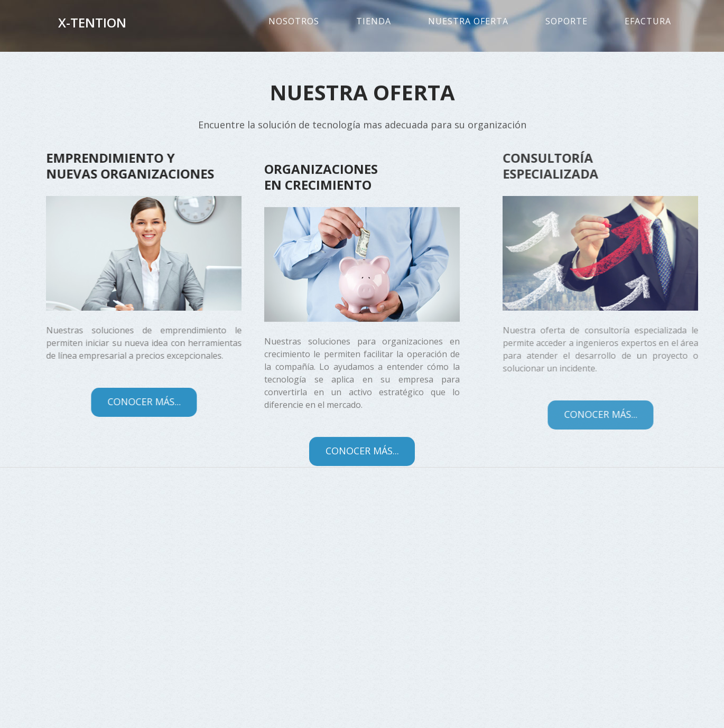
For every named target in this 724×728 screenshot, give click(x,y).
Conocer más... (126, 402)
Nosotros (294, 21)
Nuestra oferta (468, 21)
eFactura (648, 21)
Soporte (567, 21)
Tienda (374, 21)
